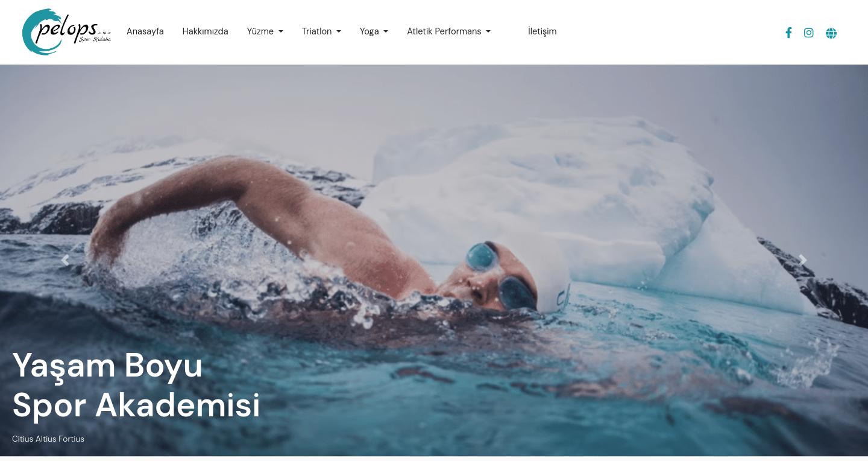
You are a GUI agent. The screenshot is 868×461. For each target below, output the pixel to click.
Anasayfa (145, 32)
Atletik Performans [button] (445, 32)
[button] (831, 34)
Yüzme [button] (262, 32)
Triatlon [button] (318, 32)
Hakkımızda (206, 32)
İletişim (542, 32)
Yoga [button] (371, 32)
